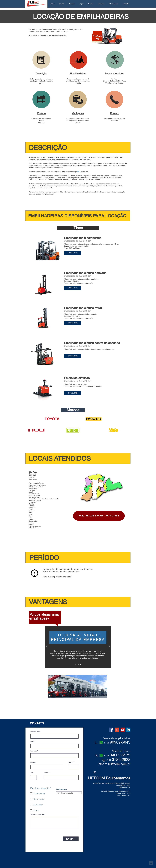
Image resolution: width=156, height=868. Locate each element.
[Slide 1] (76, 665)
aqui (122, 83)
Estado (70, 762)
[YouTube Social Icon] (123, 730)
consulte (67, 577)
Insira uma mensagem (38, 814)
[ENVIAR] (71, 839)
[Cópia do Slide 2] (81, 665)
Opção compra (61, 789)
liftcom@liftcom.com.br (114, 764)
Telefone (47, 773)
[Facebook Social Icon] (111, 730)
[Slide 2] (78, 665)
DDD (32, 773)
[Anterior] (47, 647)
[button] (61, 4)
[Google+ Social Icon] (117, 730)
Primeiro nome (35, 731)
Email (32, 741)
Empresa (34, 751)
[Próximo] (109, 647)
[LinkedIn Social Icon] (128, 730)
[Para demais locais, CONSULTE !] (99, 516)
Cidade (33, 762)
